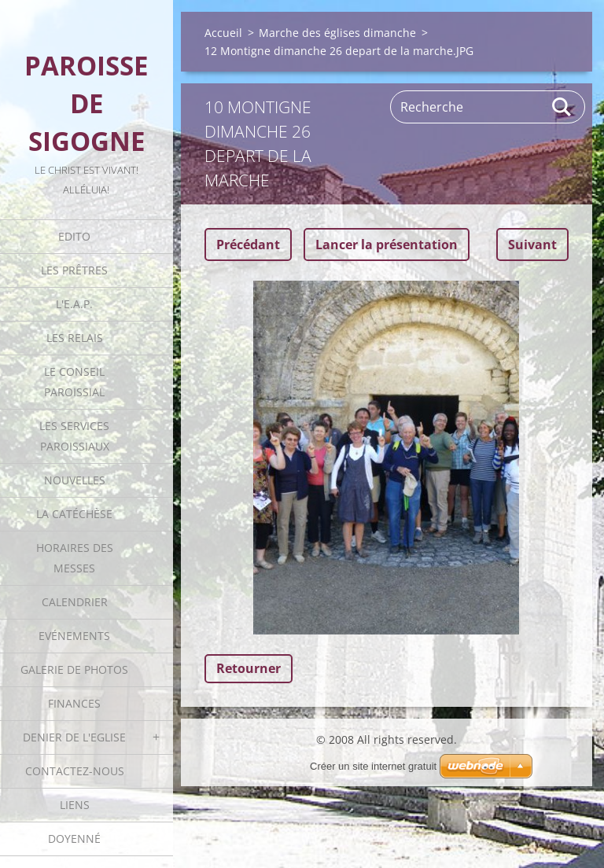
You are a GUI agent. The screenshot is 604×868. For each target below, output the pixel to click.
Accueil (223, 33)
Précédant (248, 245)
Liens (75, 805)
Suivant (532, 245)
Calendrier (75, 602)
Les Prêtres (74, 270)
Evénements (74, 636)
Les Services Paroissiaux (74, 436)
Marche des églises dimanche (337, 33)
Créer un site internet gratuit (373, 766)
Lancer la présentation (387, 245)
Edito (74, 236)
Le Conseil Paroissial (74, 382)
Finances (74, 703)
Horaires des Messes (75, 558)
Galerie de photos (74, 669)
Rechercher (562, 107)
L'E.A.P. (74, 304)
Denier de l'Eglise (74, 737)
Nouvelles (75, 480)
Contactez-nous (75, 771)
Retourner (249, 668)
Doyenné (74, 839)
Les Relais (75, 338)
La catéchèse (74, 514)
